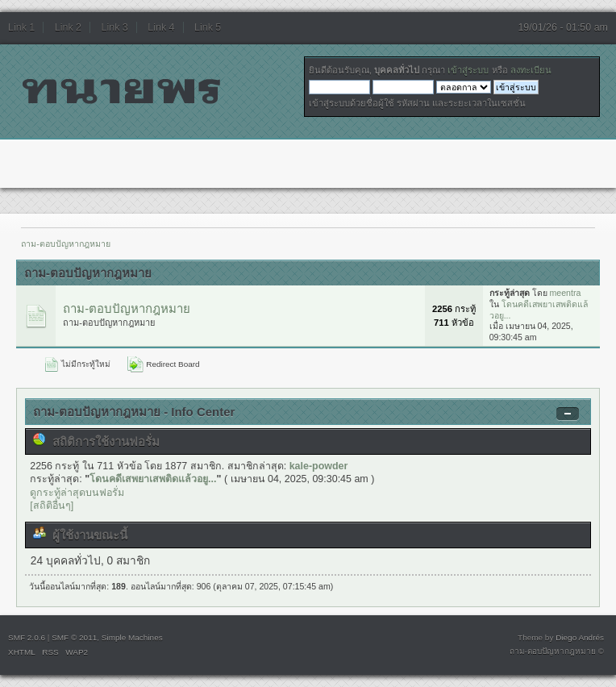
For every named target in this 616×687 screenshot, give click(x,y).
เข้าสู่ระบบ (468, 70)
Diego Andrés (580, 637)
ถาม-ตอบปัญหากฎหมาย (127, 308)
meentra (566, 293)
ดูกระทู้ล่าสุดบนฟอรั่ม (77, 493)
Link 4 (161, 27)
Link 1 (21, 27)
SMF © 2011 (74, 637)
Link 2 (68, 27)
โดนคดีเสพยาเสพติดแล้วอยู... (153, 479)
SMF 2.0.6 (27, 637)
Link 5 (208, 27)
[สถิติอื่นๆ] (52, 506)
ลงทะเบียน (531, 70)
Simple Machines (132, 637)
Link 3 (115, 27)
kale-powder (319, 466)
